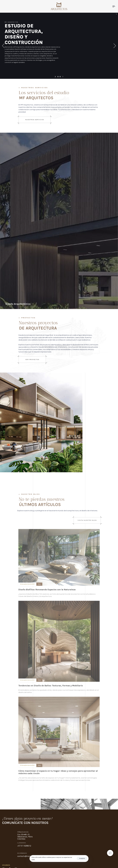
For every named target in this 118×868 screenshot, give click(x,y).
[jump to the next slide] (115, 46)
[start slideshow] (56, 77)
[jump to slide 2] (60, 77)
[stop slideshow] (63, 77)
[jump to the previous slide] (3, 46)
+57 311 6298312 (24, 846)
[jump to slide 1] (58, 77)
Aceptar (82, 858)
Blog (39, 586)
